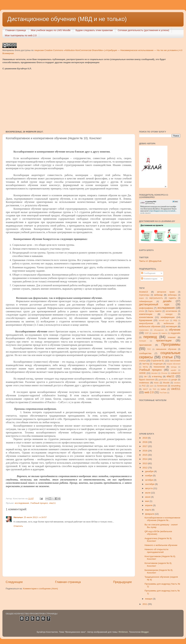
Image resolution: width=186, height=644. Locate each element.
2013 (145, 463)
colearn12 (176, 373)
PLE (144, 386)
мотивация (171, 326)
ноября (149, 476)
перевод (150, 337)
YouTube (163, 393)
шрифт (174, 370)
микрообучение (146, 323)
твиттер (146, 364)
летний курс (164, 320)
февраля (150, 514)
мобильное (169, 323)
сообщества (145, 353)
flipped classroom (147, 380)
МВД (175, 320)
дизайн (167, 301)
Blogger (145, 632)
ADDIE (142, 373)
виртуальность (156, 298)
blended (154, 373)
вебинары (172, 295)
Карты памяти (155, 311)
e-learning (157, 376)
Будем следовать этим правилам (94, 30)
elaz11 (53, 503)
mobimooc (144, 383)
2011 (145, 604)
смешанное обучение (166, 349)
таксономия (175, 361)
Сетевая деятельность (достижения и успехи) (143, 30)
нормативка (144, 330)
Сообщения (148, 273)
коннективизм (146, 317)
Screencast (162, 386)
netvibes (177, 383)
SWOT (145, 389)
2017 (145, 446)
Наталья (18, 517)
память (164, 333)
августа (149, 488)
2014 (145, 459)
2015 (145, 455)
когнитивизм (171, 311)
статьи (167, 357)
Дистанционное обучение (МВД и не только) (67, 19)
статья (142, 361)
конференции (168, 317)
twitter (163, 389)
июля (148, 493)
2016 (145, 451)
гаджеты (172, 298)
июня (148, 497)
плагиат (172, 337)
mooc (156, 383)
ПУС (149, 349)
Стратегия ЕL (158, 361)
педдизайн (175, 333)
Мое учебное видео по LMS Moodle (51, 30)
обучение (175, 330)
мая (147, 501)
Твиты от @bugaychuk (150, 261)
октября (149, 480)
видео (142, 298)
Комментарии (149, 279)
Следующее (14, 582)
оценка (155, 333)
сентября (150, 484)
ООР (147, 333)
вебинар (159, 295)
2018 (145, 442)
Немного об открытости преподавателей (156, 551)
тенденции (158, 364)
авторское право (166, 292)
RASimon (123, 632)
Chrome (164, 373)
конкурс (169, 314)
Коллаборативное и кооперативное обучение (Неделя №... (162, 519)
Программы (171, 344)
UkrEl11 (176, 389)
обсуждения (159, 330)
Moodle (166, 383)
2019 (145, 438)
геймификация (146, 301)
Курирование (146, 320)
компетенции (146, 314)
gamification (163, 380)
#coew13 (143, 292)
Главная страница (16, 30)
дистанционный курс (154, 304)
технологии (159, 367)
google (174, 380)
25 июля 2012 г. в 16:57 (35, 517)
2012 (145, 468)
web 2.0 (149, 392)
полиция (142, 341)
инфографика (146, 308)
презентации (164, 340)
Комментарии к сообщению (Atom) (40, 589)
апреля (149, 505)
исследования (22, 503)
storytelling (176, 386)
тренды (174, 367)
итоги (142, 311)
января (149, 599)
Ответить (18, 526)
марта (148, 510)
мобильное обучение (150, 326)
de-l (146, 377)
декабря (150, 471)
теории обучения (173, 364)
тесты (145, 367)
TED (154, 389)
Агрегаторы (144, 295)
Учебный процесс (39, 503)
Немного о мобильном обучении (161, 545)
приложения (145, 345)
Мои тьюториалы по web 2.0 (21, 35)
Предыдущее (122, 582)
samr (152, 386)
